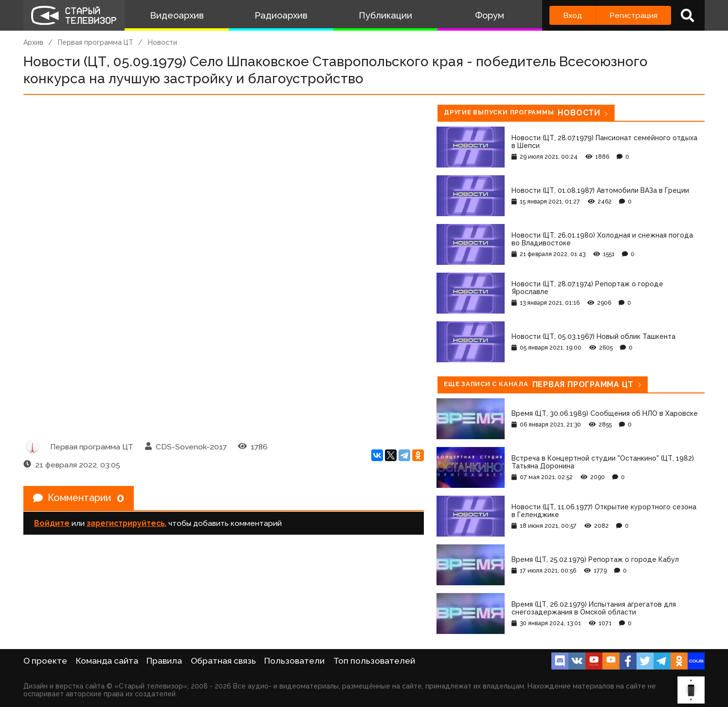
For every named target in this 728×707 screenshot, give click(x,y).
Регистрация (633, 15)
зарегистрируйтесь (126, 523)
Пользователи (294, 661)
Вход (573, 15)
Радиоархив (281, 15)
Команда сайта (107, 661)
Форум (490, 15)
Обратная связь (223, 661)
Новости (163, 42)
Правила (164, 661)
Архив (33, 42)
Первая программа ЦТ (96, 42)
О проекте (45, 661)
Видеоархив (177, 15)
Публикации (385, 15)
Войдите (52, 523)
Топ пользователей (374, 661)
